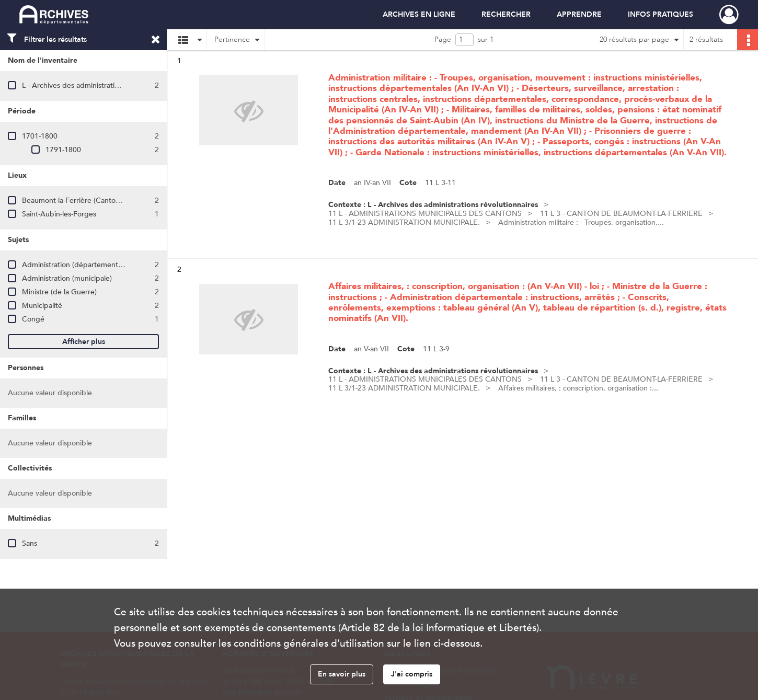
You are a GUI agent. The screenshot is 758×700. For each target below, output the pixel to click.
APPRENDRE (579, 14)
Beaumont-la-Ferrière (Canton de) (77, 200)
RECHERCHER (506, 14)
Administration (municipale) (67, 278)
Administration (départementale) (76, 265)
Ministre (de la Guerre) (59, 292)
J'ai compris (412, 674)
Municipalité (42, 306)
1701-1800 (40, 136)
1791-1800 (63, 150)
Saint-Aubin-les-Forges (59, 214)
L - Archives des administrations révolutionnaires (101, 85)
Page (443, 39)
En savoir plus (342, 674)
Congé (33, 319)
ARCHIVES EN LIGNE (419, 14)
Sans (30, 543)
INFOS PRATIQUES (661, 14)
